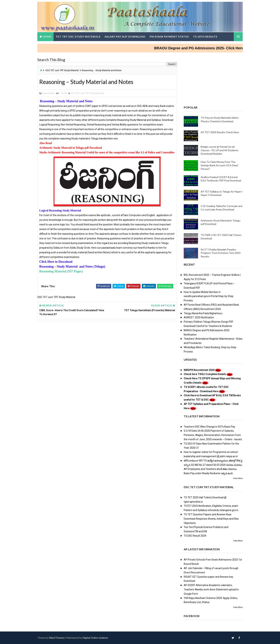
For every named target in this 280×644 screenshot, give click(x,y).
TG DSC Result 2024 (195, 536)
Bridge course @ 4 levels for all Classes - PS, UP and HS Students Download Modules (220, 150)
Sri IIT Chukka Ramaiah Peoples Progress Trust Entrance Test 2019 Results (221, 253)
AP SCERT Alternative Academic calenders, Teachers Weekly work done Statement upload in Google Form (211, 589)
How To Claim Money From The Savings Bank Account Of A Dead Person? (219, 165)
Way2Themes (57, 638)
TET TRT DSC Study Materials (78, 37)
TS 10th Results (205, 37)
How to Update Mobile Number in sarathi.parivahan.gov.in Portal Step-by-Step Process (209, 296)
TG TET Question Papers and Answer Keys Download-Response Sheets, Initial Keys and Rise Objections (211, 519)
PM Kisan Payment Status (169, 37)
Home (47, 37)
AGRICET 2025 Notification (199, 317)
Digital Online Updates (96, 638)
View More (238, 478)
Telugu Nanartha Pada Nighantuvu (203, 313)
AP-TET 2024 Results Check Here (220, 132)
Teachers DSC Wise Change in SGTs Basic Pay (209, 427)
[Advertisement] (107, 351)
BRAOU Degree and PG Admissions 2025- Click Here (205, 48)
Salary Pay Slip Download (125, 37)
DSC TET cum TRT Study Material (62, 70)
